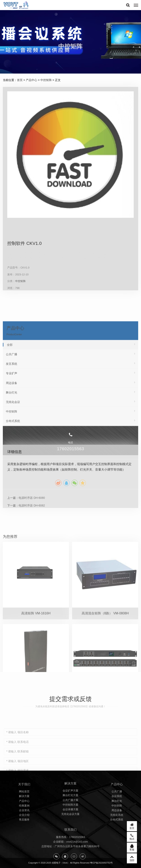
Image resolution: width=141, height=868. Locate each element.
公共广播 (70, 416)
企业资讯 (24, 829)
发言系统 (70, 426)
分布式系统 (117, 839)
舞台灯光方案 (70, 812)
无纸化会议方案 (70, 831)
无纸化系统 (117, 834)
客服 (132, 848)
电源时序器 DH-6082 (32, 542)
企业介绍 (24, 834)
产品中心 (32, 80)
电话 (132, 837)
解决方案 (24, 815)
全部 (71, 407)
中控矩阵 (46, 80)
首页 (20, 80)
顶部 (132, 858)
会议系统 (117, 815)
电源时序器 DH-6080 (32, 535)
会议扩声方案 (70, 807)
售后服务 (24, 839)
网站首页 (24, 810)
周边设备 (117, 829)
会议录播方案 (70, 826)
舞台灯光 (117, 820)
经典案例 (24, 824)
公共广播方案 (70, 817)
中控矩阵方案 (70, 821)
